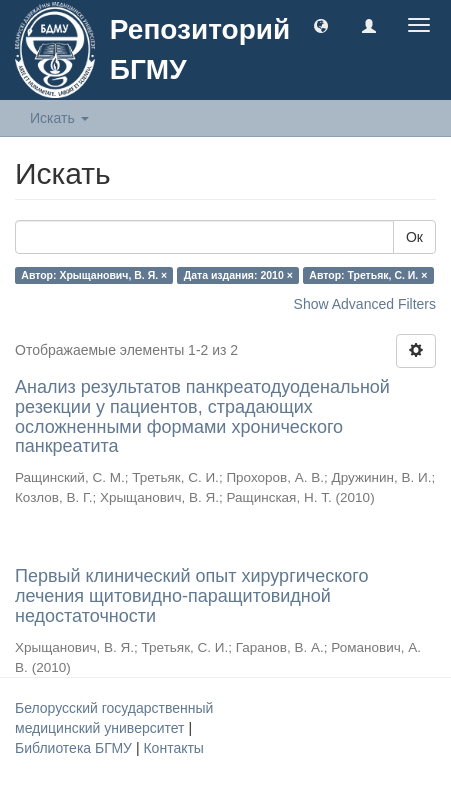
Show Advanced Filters (365, 304)
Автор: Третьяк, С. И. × (368, 275)
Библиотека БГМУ (75, 748)
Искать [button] (59, 118)
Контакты (173, 748)
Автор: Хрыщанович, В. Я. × (94, 275)
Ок (414, 237)
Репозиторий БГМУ (200, 49)
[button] (321, 25)
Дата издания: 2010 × (238, 275)
